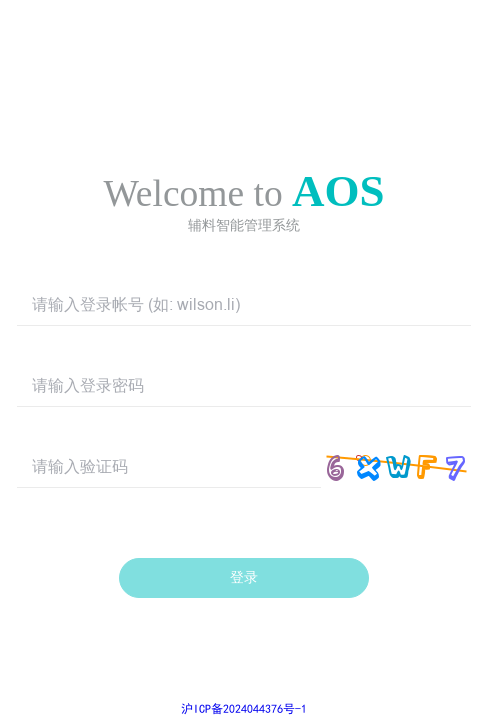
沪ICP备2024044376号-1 (244, 709)
